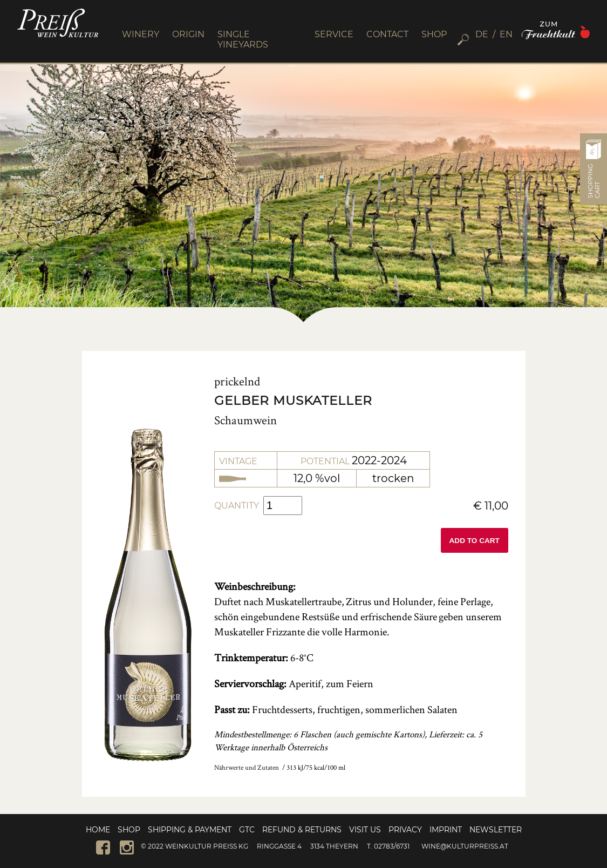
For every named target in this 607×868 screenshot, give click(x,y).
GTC (247, 830)
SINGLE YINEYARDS (243, 39)
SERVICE (334, 34)
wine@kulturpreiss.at (465, 846)
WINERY (141, 34)
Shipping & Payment (190, 830)
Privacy (405, 830)
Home (98, 830)
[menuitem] (485, 34)
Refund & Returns (302, 830)
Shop (129, 830)
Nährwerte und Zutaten (247, 767)
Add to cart (475, 541)
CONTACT (387, 34)
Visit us (365, 830)
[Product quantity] (283, 506)
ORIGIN (188, 34)
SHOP (434, 34)
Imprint (446, 830)
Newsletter (496, 830)
